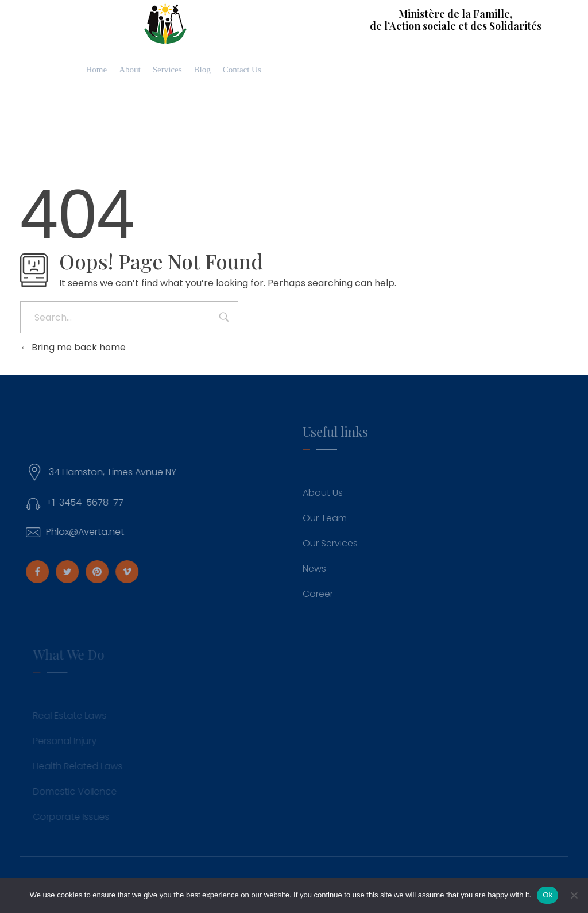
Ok (548, 895)
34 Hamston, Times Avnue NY (117, 472)
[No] (574, 895)
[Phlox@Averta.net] (38, 532)
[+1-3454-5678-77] (38, 503)
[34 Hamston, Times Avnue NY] (39, 472)
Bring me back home (73, 347)
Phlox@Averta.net (90, 532)
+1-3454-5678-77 (89, 502)
